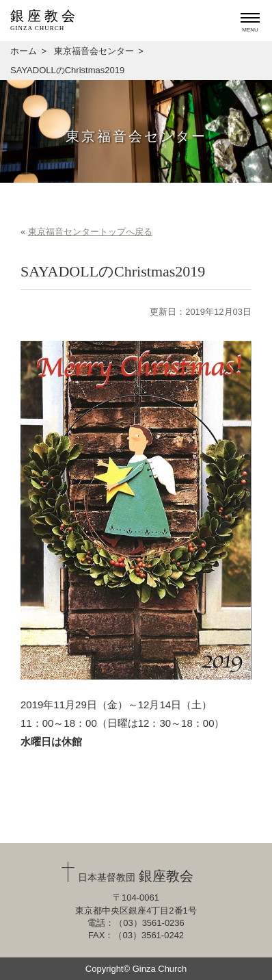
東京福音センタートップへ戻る (90, 232)
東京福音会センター (94, 51)
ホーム (24, 51)
